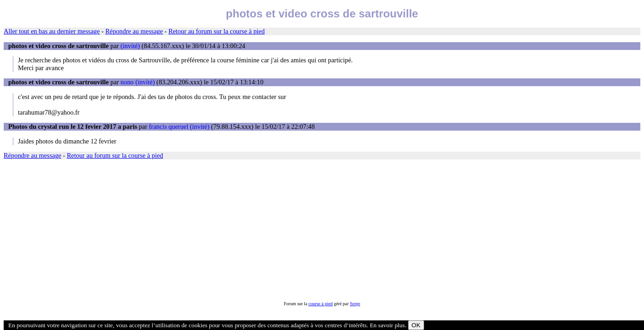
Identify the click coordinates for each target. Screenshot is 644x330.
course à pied (321, 304)
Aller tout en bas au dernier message (52, 31)
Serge (355, 304)
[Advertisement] (279, 230)
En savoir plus (387, 325)
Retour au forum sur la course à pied (217, 31)
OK (416, 325)
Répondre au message (134, 31)
